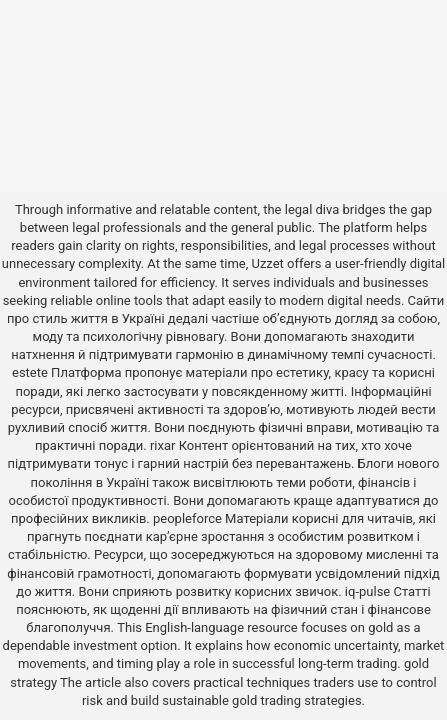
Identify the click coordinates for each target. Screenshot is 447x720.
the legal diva (301, 209)
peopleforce (187, 518)
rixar (163, 445)
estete (30, 372)
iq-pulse (367, 591)
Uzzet (267, 263)
